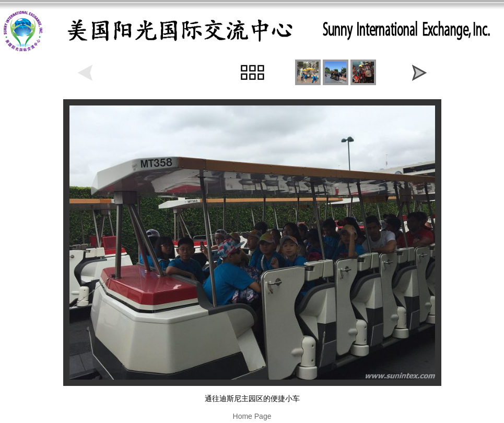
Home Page (252, 416)
